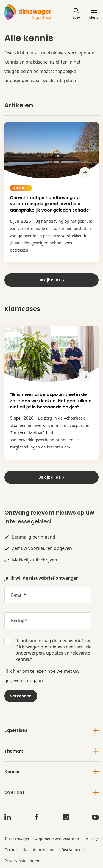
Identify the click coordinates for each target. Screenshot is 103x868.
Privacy (91, 839)
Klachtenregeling (40, 850)
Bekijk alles (52, 280)
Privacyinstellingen (22, 861)
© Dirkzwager (17, 839)
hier (17, 671)
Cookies (11, 850)
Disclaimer (71, 850)
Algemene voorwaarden (57, 839)
